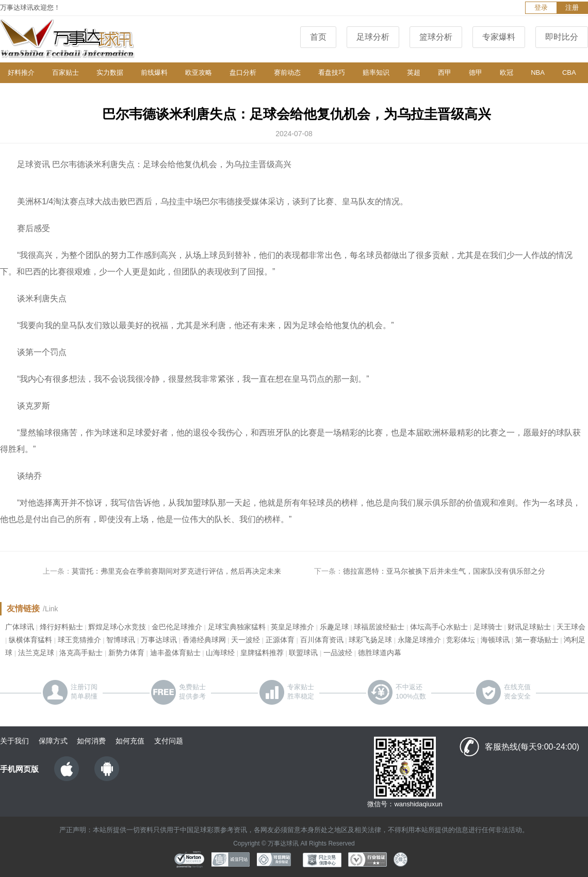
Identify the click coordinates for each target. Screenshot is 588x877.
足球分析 (373, 37)
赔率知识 (376, 72)
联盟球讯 (303, 653)
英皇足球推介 (292, 627)
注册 (572, 7)
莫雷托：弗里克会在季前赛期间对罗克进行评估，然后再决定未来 (176, 571)
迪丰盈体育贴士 (175, 653)
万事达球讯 (159, 640)
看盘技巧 (332, 72)
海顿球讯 (495, 640)
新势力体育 (126, 653)
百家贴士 (66, 72)
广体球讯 (20, 627)
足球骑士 (488, 627)
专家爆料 (499, 37)
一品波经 (338, 653)
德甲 (476, 72)
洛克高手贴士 (81, 653)
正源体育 (280, 640)
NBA (538, 72)
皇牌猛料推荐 (262, 653)
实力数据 (110, 72)
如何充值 (130, 741)
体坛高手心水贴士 (439, 627)
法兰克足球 (36, 653)
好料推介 (21, 72)
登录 (541, 7)
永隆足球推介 (419, 640)
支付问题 (169, 741)
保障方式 (53, 741)
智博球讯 (121, 640)
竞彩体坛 (461, 640)
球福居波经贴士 (379, 627)
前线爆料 (154, 72)
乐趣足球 (334, 627)
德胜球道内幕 (380, 653)
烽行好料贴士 (61, 627)
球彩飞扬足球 (370, 640)
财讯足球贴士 (529, 627)
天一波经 (246, 640)
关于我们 (14, 741)
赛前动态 (287, 72)
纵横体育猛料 (30, 640)
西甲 (445, 72)
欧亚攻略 (199, 72)
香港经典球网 (204, 640)
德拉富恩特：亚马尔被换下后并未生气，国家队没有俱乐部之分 (444, 571)
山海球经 (220, 653)
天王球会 (571, 627)
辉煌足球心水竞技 (117, 627)
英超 (414, 72)
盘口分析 (243, 72)
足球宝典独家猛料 (237, 627)
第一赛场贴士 (537, 640)
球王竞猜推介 (79, 640)
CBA (569, 72)
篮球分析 (436, 37)
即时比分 (562, 37)
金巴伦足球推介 (177, 627)
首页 (318, 37)
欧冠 (507, 72)
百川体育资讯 (322, 640)
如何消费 (91, 741)
